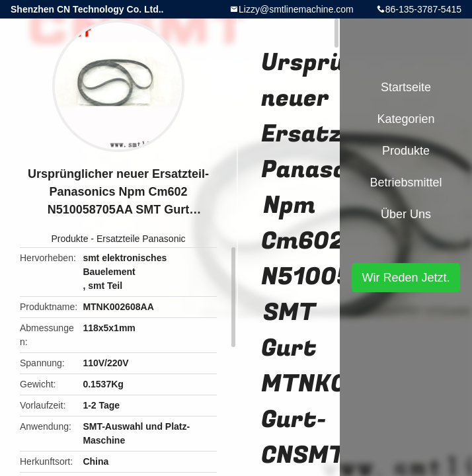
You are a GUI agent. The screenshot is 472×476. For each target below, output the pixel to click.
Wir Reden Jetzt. (406, 278)
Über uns (406, 214)
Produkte (69, 239)
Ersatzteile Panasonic (141, 239)
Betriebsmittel (406, 182)
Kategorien (406, 119)
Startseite (406, 87)
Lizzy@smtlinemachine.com (296, 9)
